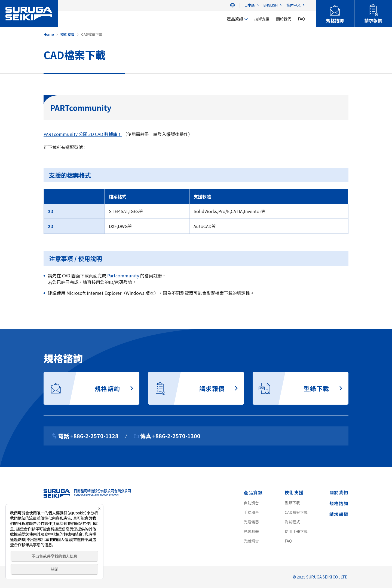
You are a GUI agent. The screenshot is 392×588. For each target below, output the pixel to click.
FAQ (288, 541)
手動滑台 (251, 512)
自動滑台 (251, 503)
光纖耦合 (251, 541)
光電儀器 (251, 522)
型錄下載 (292, 503)
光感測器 (251, 531)
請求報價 (339, 514)
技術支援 (294, 492)
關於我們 (339, 492)
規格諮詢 (339, 503)
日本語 (249, 5)
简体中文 (293, 5)
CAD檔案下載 (296, 512)
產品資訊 (253, 492)
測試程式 (292, 522)
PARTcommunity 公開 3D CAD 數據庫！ (83, 134)
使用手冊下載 (296, 531)
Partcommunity (123, 275)
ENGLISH (271, 5)
